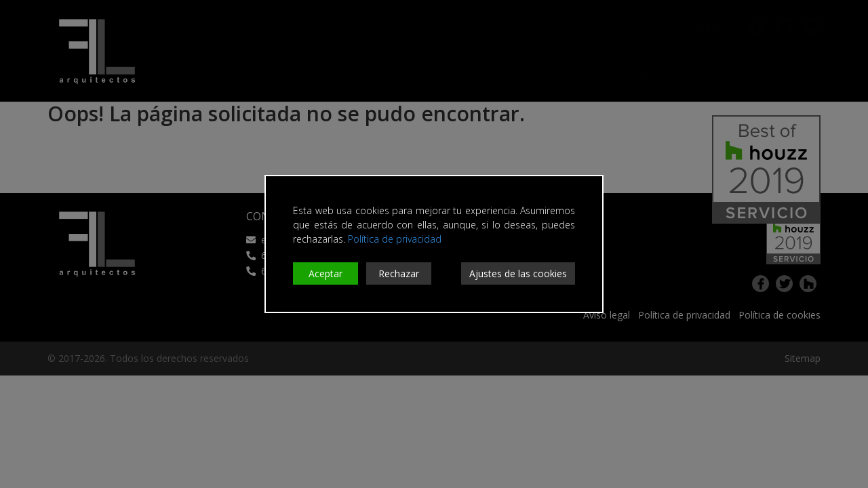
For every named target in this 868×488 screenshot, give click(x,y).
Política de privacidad (395, 239)
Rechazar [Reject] (399, 273)
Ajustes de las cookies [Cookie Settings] (518, 273)
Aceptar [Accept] (325, 273)
